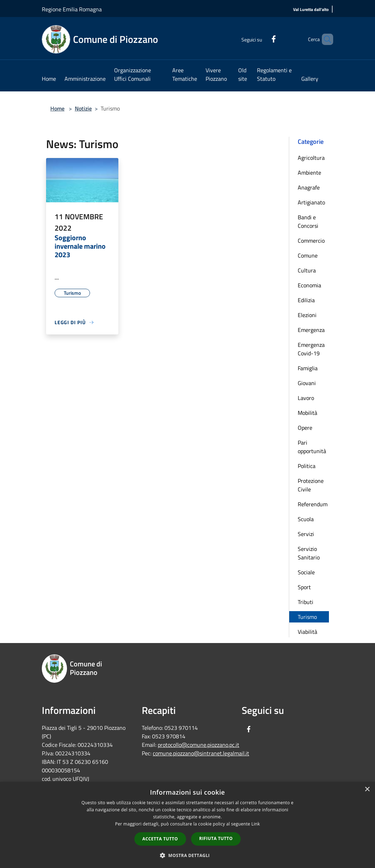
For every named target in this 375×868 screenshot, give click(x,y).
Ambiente (309, 173)
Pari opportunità (312, 447)
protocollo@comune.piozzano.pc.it (198, 745)
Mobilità (307, 413)
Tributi (306, 602)
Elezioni (307, 315)
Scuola (306, 519)
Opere (305, 428)
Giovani (307, 383)
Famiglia (308, 368)
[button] (187, 855)
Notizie (83, 108)
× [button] (367, 790)
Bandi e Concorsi (308, 221)
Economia (309, 285)
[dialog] (187, 825)
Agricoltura (311, 158)
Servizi (306, 534)
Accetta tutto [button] (160, 839)
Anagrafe (309, 187)
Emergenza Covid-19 (311, 349)
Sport (304, 587)
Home (57, 108)
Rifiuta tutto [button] (216, 838)
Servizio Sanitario (309, 553)
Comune (308, 255)
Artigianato (311, 202)
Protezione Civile (311, 485)
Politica (307, 466)
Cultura (307, 270)
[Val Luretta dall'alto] (311, 10)
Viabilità (307, 632)
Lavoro (306, 398)
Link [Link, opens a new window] (256, 824)
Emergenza (311, 330)
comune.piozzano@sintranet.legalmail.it (201, 753)
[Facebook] (262, 38)
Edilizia (306, 300)
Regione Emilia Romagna (72, 9)
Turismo (307, 617)
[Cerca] (325, 39)
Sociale (306, 572)
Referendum (313, 504)
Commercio (311, 241)
